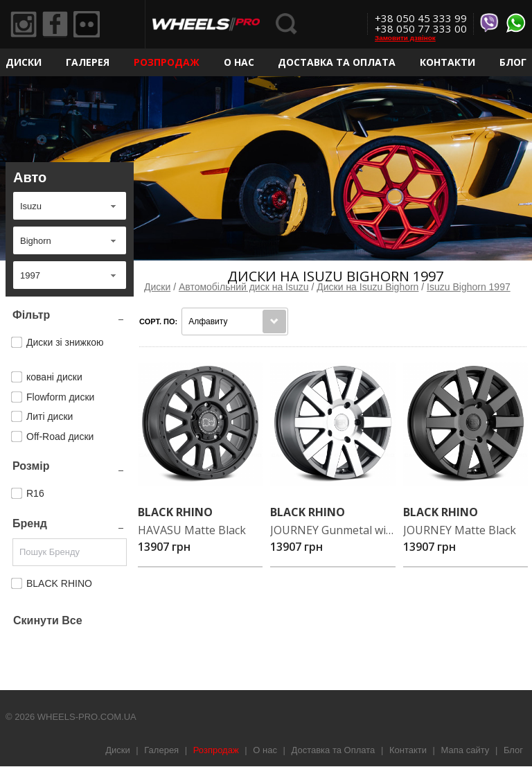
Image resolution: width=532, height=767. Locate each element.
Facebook (57, 25)
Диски (24, 62)
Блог (513, 62)
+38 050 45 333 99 (421, 18)
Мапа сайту (465, 750)
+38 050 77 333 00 (421, 28)
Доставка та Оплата (337, 62)
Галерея (88, 62)
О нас (239, 62)
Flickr (91, 25)
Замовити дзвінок (405, 38)
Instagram (24, 25)
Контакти (447, 62)
